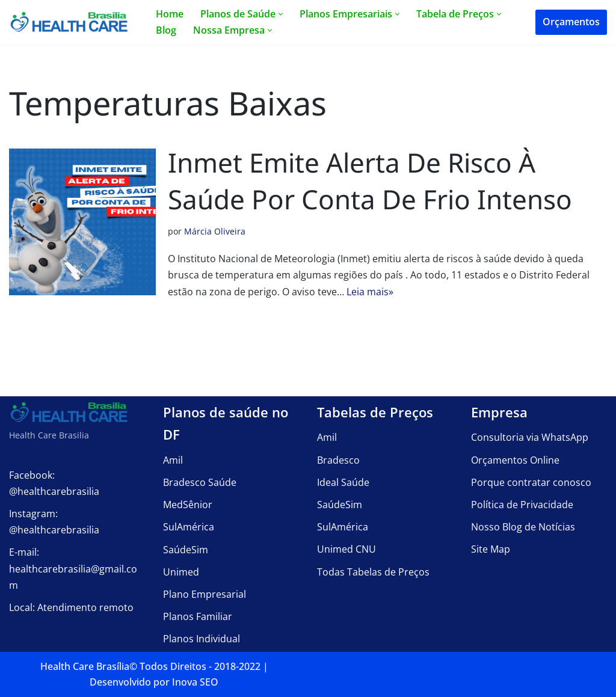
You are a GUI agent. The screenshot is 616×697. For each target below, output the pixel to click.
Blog (166, 30)
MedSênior (188, 505)
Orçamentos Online (515, 459)
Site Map (491, 549)
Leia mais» (370, 292)
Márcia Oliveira (215, 231)
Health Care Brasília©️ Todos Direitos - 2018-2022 (150, 666)
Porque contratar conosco (531, 482)
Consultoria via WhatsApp (530, 437)
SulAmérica (189, 527)
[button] (281, 14)
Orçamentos (571, 22)
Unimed (181, 572)
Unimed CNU (346, 549)
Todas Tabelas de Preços (373, 571)
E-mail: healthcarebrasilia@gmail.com (73, 568)
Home (170, 14)
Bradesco (338, 459)
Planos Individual (202, 639)
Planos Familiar (198, 616)
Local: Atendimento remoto (71, 607)
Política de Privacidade (522, 505)
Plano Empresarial (205, 594)
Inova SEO (195, 682)
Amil (173, 460)
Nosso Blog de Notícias (523, 527)
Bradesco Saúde (200, 482)
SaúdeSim (186, 549)
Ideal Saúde (343, 482)
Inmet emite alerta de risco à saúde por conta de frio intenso (370, 181)
